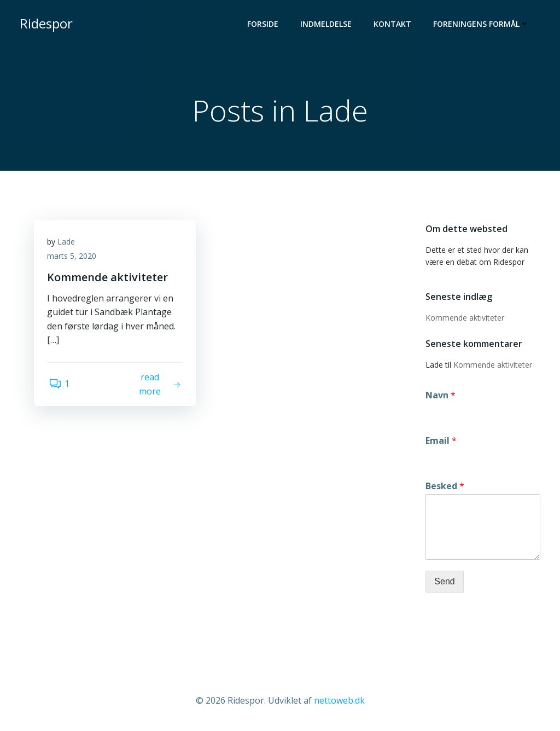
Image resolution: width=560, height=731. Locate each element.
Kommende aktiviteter (463, 319)
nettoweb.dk (339, 699)
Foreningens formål (483, 25)
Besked (443, 487)
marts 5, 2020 (75, 261)
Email (439, 442)
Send (443, 582)
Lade (69, 246)
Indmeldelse (328, 25)
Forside (265, 25)
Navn (439, 396)
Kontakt (395, 25)
